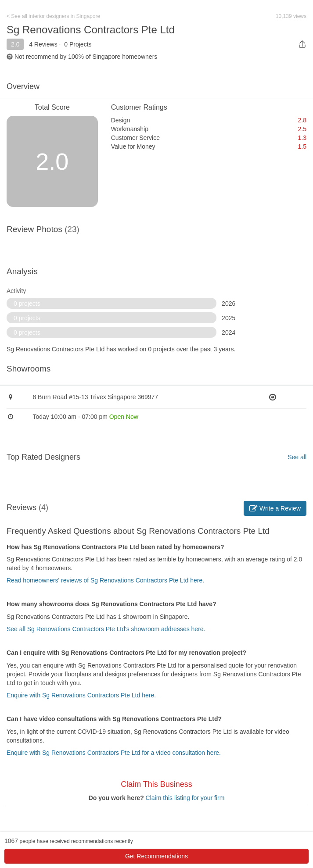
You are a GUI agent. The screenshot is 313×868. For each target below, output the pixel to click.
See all (297, 457)
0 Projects (78, 44)
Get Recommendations (156, 856)
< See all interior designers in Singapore (53, 16)
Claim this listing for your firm (185, 798)
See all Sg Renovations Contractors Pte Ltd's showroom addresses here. (106, 629)
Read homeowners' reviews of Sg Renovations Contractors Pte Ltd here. (105, 580)
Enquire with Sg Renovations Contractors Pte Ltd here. (81, 695)
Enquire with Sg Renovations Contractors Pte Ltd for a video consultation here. (114, 753)
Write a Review (275, 508)
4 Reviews (43, 44)
